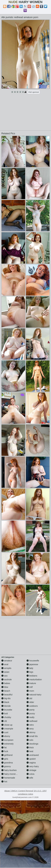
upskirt (31, 759)
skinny (31, 732)
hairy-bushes (9, 770)
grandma (7, 763)
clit (4, 721)
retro (30, 725)
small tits (32, 736)
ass (4, 676)
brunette (7, 710)
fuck (5, 751)
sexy (30, 729)
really (31, 717)
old (29, 698)
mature (31, 683)
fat (4, 748)
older (30, 702)
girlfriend (7, 755)
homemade (8, 778)
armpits (6, 668)
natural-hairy (34, 695)
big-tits (6, 698)
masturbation (34, 680)
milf (30, 687)
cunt (5, 732)
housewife (33, 661)
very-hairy (33, 766)
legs (30, 672)
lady (30, 668)
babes (6, 683)
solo (30, 740)
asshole (7, 680)
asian (5, 672)
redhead (32, 721)
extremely (7, 744)
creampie (7, 729)
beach (6, 691)
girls (5, 759)
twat (30, 751)
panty (31, 710)
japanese (32, 664)
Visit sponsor (34, 92)
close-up (7, 725)
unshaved (33, 755)
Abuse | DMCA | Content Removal (19, 791)
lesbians (32, 676)
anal (5, 664)
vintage (31, 770)
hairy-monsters (10, 774)
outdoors (32, 706)
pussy (31, 714)
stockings (32, 744)
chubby (6, 717)
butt (5, 714)
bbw (5, 687)
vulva (30, 774)
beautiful (7, 695)
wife (30, 778)
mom (30, 691)
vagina (31, 763)
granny (6, 766)
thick (30, 748)
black (5, 702)
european (7, 740)
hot (4, 782)
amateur (7, 661)
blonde (6, 706)
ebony (6, 736)
